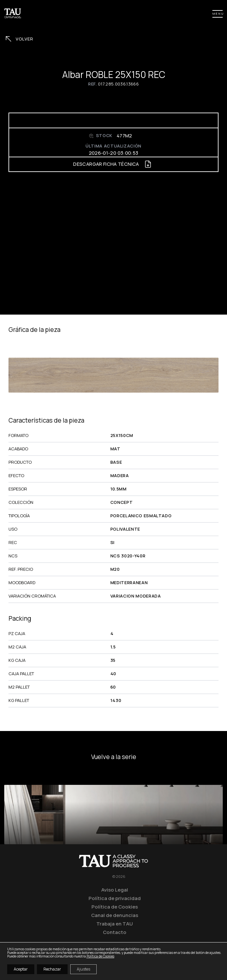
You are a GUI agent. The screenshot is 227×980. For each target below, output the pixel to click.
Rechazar (52, 969)
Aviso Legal (115, 890)
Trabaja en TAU (115, 924)
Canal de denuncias (115, 915)
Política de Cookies (115, 907)
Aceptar (21, 969)
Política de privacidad (115, 898)
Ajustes (83, 969)
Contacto (115, 932)
